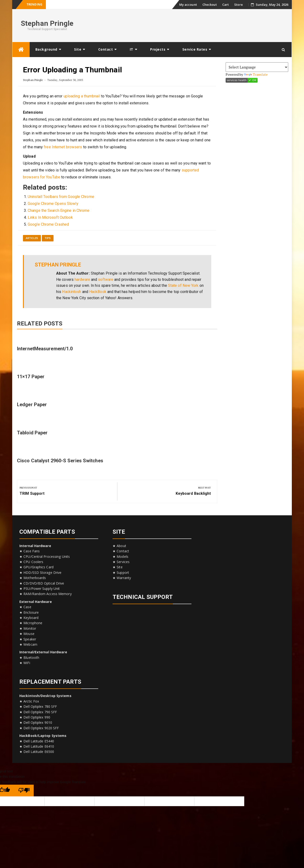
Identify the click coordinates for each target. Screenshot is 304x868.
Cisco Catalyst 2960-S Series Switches (60, 461)
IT (132, 49)
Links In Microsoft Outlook (50, 217)
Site (78, 49)
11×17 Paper (31, 377)
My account (188, 5)
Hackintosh (72, 292)
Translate (256, 74)
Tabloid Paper (32, 433)
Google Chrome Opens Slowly (53, 204)
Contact (106, 49)
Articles (32, 238)
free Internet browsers (63, 147)
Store (239, 5)
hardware (82, 280)
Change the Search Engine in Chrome (59, 210)
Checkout (210, 5)
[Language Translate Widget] (257, 67)
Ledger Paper (32, 405)
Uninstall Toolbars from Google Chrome (61, 197)
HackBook (98, 292)
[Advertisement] (201, 25)
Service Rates (195, 49)
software (106, 280)
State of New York (183, 285)
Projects (158, 49)
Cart (225, 5)
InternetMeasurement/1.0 (45, 349)
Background (46, 49)
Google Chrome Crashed (48, 224)
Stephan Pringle (47, 23)
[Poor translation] (24, 791)
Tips (48, 238)
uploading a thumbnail (82, 96)
